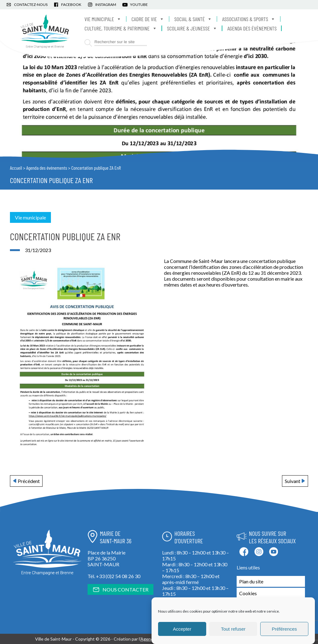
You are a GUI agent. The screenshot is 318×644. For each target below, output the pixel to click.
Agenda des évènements (252, 28)
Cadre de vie (148, 19)
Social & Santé (193, 19)
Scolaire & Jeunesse (192, 28)
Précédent (29, 481)
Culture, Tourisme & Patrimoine (121, 28)
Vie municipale (103, 19)
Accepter (182, 629)
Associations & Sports (249, 19)
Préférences (284, 629)
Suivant (293, 481)
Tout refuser (233, 629)
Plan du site (251, 581)
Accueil (16, 168)
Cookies (248, 593)
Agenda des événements (47, 168)
